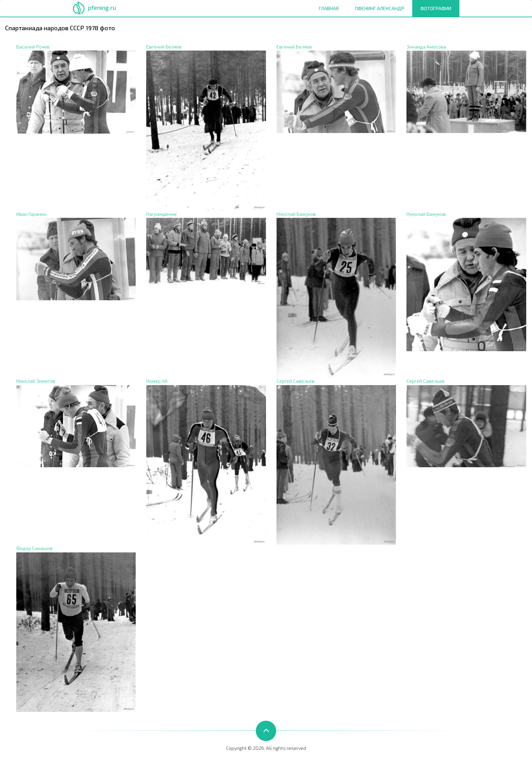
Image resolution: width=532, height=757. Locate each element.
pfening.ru (102, 7)
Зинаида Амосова (426, 47)
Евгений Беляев (164, 47)
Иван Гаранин (31, 214)
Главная (329, 8)
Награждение (161, 214)
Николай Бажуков (296, 214)
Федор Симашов (34, 548)
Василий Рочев (33, 47)
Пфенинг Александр (379, 8)
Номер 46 (157, 381)
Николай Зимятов (36, 381)
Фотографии (438, 8)
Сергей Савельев (296, 381)
